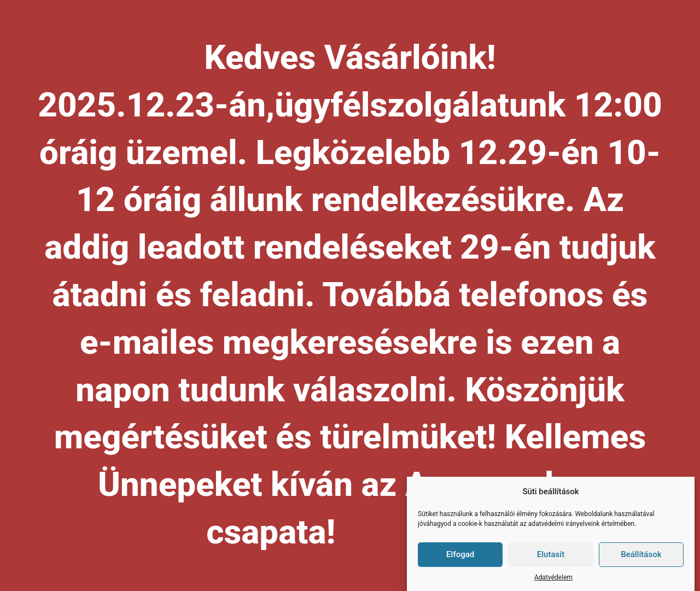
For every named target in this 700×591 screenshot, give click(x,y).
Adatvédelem (553, 578)
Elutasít (551, 555)
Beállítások (641, 555)
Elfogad (460, 555)
